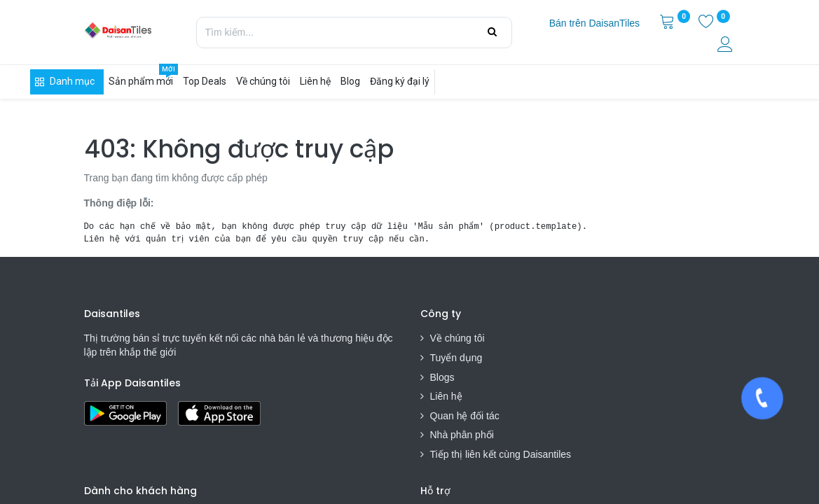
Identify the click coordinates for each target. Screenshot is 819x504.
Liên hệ (446, 396)
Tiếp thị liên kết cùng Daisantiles (501, 454)
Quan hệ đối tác (465, 416)
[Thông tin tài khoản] (727, 46)
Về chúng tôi (457, 338)
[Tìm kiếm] (492, 32)
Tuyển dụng (456, 358)
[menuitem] (594, 24)
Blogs (442, 377)
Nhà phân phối (462, 435)
